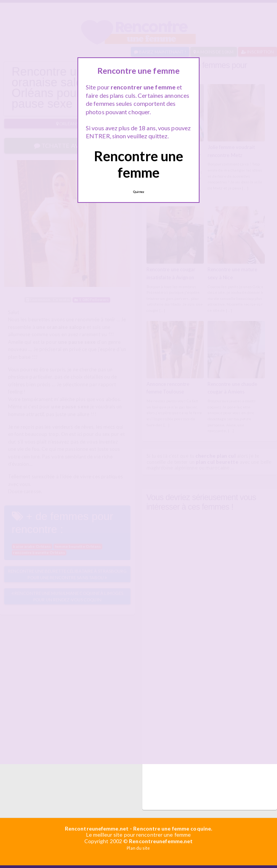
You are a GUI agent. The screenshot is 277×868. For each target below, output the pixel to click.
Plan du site (138, 848)
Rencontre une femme (138, 164)
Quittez (138, 192)
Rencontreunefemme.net (97, 828)
